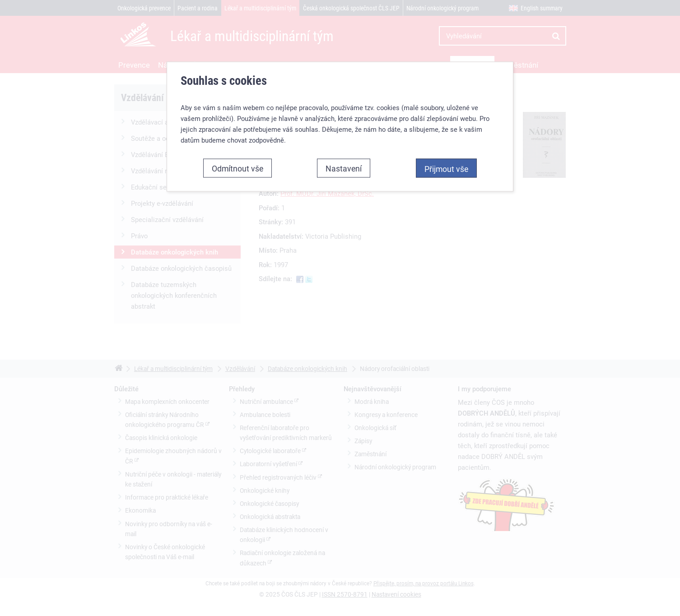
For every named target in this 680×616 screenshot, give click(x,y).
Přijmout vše (446, 168)
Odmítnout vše (238, 168)
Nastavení (344, 168)
